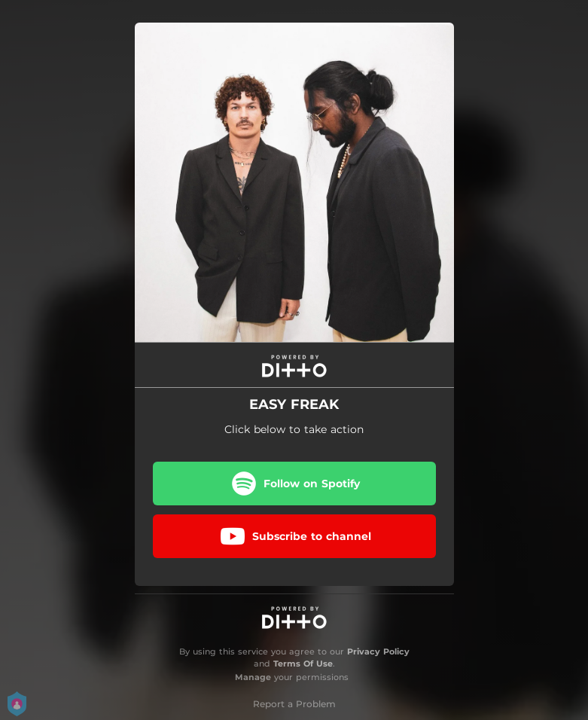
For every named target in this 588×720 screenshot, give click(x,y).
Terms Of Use (303, 664)
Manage (253, 677)
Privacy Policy (378, 651)
